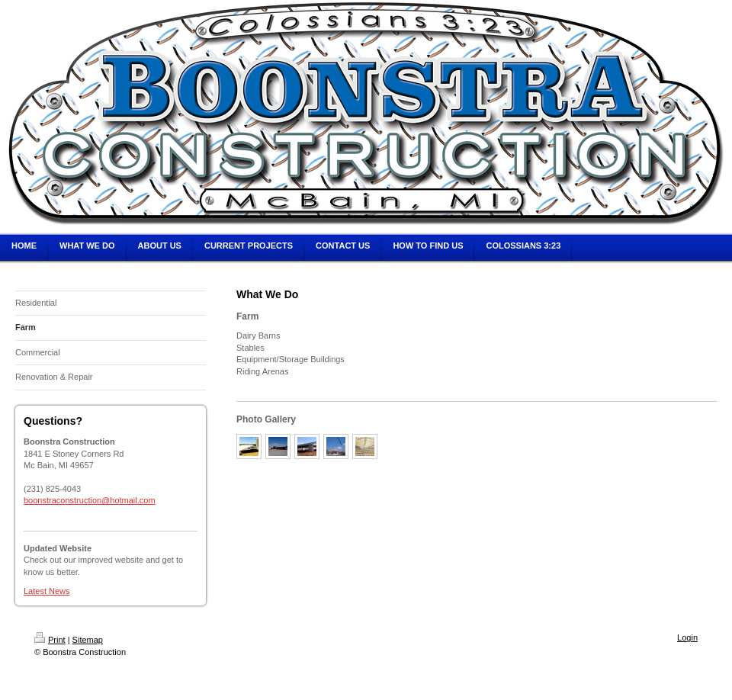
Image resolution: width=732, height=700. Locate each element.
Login (687, 637)
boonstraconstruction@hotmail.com (90, 500)
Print (50, 640)
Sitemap (88, 640)
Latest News (47, 591)
